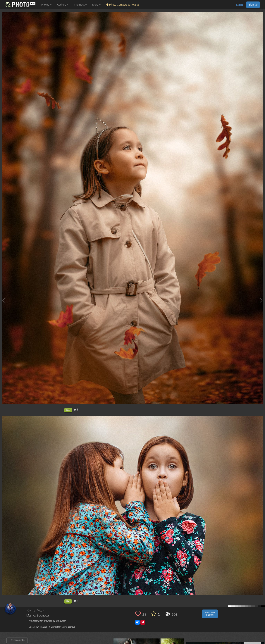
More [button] (96, 5)
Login (239, 5)
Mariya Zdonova (38, 616)
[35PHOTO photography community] (20, 5)
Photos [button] (46, 5)
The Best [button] (80, 5)
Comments (17, 640)
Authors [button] (63, 5)
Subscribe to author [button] (210, 614)
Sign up (253, 5)
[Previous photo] (4, 300)
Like (68, 410)
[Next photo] (261, 300)
